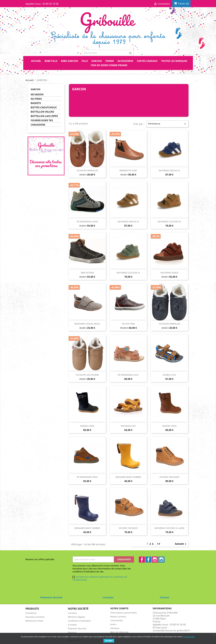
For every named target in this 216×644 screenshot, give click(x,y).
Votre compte (119, 608)
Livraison (72, 613)
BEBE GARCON (70, 61)
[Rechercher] (108, 53)
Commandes (117, 620)
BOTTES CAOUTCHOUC (44, 107)
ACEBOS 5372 (169, 375)
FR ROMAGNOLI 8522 (87, 477)
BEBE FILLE (51, 61)
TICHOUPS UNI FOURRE (87, 375)
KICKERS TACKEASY (128, 528)
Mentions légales (76, 617)
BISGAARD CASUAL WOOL (87, 324)
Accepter (109, 641)
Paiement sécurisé (77, 628)
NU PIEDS (36, 99)
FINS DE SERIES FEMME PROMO (109, 65)
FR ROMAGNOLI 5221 (128, 375)
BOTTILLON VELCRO (42, 112)
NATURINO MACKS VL (169, 170)
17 (159, 544)
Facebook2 (148, 560)
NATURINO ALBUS (169, 273)
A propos (72, 625)
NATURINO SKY (128, 426)
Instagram (155, 560)
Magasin (72, 632)
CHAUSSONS (38, 125)
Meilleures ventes (34, 621)
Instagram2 (162, 560)
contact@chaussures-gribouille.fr (171, 630)
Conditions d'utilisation (79, 621)
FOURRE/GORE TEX (42, 120)
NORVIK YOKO (87, 426)
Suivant (181, 544)
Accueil (36, 61)
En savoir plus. (189, 637)
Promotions (31, 613)
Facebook (142, 560)
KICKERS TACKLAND (169, 477)
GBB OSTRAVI (87, 273)
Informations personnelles (124, 613)
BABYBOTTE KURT (128, 170)
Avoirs (113, 624)
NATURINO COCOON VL (169, 222)
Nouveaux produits (35, 617)
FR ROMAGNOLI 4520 (87, 222)
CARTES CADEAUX (147, 61)
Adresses (115, 628)
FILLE (85, 61)
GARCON (97, 61)
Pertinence (167, 124)
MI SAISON (37, 94)
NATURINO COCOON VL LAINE (169, 528)
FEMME (110, 61)
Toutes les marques (174, 61)
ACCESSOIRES (125, 61)
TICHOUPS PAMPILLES (87, 170)
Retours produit (118, 617)
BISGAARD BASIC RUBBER (128, 477)
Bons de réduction (119, 632)
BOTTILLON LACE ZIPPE (44, 116)
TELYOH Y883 (128, 324)
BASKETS (36, 103)
